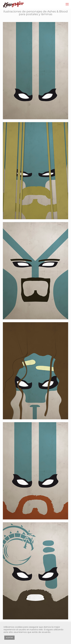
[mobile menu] (67, 4)
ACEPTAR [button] (9, 638)
